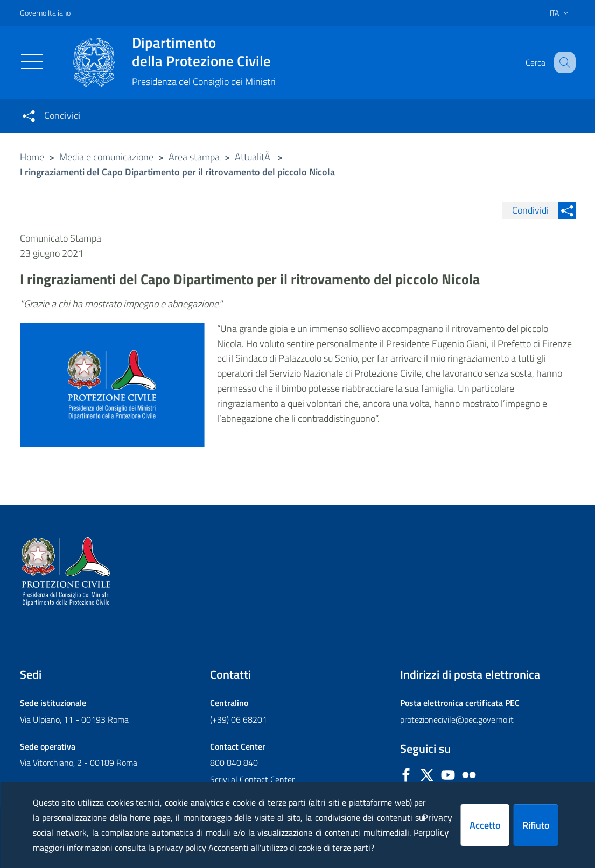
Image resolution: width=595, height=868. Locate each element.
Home (32, 157)
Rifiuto (536, 825)
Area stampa (194, 157)
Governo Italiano (45, 13)
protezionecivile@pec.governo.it (457, 719)
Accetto (485, 825)
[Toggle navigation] (32, 62)
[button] (563, 62)
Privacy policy (437, 825)
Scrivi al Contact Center (252, 779)
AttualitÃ (254, 157)
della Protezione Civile (204, 52)
